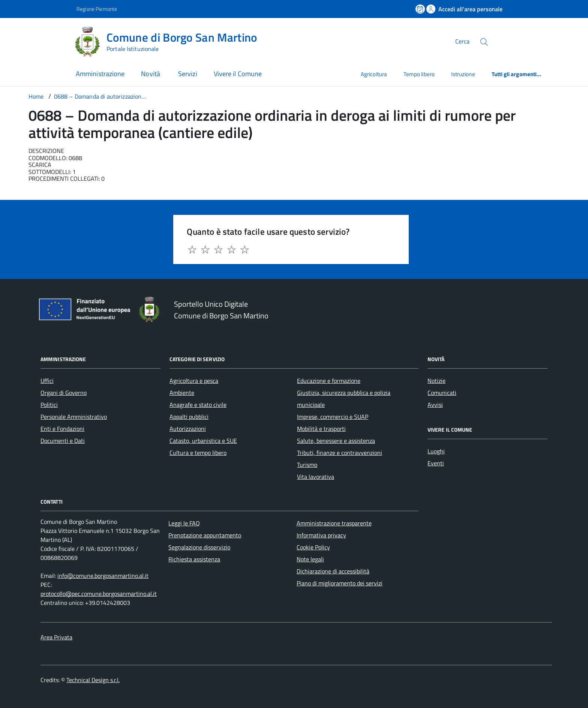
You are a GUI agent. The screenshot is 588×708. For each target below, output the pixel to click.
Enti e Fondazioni (62, 429)
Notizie (436, 381)
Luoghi (436, 451)
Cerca (462, 41)
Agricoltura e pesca (194, 381)
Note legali (310, 559)
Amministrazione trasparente (334, 523)
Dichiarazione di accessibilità (333, 571)
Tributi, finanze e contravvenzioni (340, 453)
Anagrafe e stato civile (198, 405)
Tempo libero (419, 74)
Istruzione (463, 74)
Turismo (307, 465)
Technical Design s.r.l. (93, 680)
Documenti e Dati (63, 441)
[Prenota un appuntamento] (421, 9)
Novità (151, 74)
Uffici (47, 381)
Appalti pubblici (189, 417)
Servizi (188, 74)
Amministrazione (100, 74)
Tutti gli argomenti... (517, 74)
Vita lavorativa (316, 477)
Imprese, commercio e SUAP (333, 417)
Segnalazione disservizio (199, 547)
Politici (49, 405)
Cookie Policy (313, 547)
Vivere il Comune (238, 74)
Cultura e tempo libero (198, 453)
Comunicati (442, 393)
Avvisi (435, 405)
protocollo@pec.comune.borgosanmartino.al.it (99, 594)
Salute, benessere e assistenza (336, 441)
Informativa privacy (321, 535)
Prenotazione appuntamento (205, 535)
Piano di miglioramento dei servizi (340, 583)
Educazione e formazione (329, 381)
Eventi (436, 463)
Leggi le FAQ (184, 523)
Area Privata (56, 637)
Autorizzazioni (188, 429)
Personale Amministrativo (74, 417)
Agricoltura (374, 74)
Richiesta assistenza (194, 559)
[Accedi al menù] (37, 40)
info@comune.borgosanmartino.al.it (103, 576)
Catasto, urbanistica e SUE (203, 441)
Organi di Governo (64, 393)
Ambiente (182, 393)
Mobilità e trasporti (321, 429)
